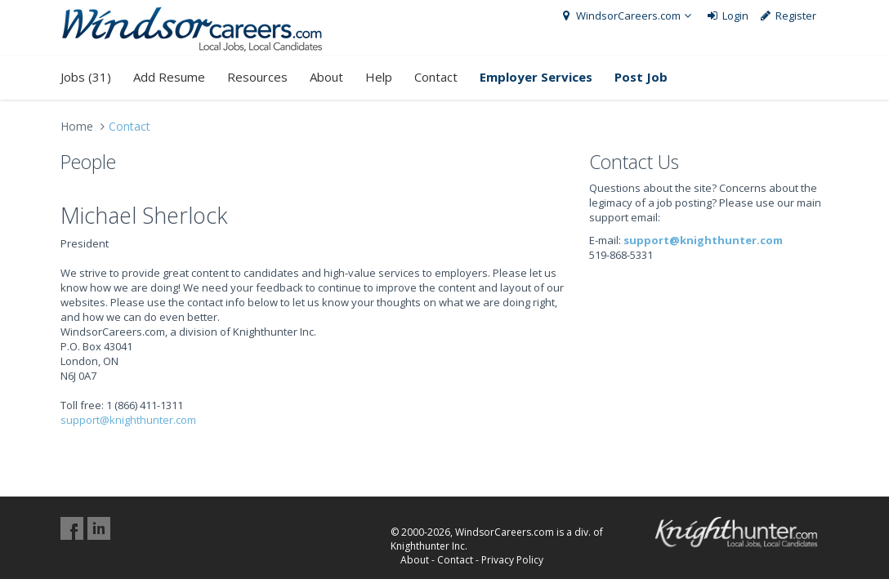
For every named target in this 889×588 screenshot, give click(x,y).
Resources (257, 77)
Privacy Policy (512, 560)
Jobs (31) (86, 77)
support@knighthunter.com (128, 420)
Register (788, 16)
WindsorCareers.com (627, 16)
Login (727, 16)
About (326, 77)
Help (379, 77)
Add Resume (169, 77)
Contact (436, 77)
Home (77, 126)
